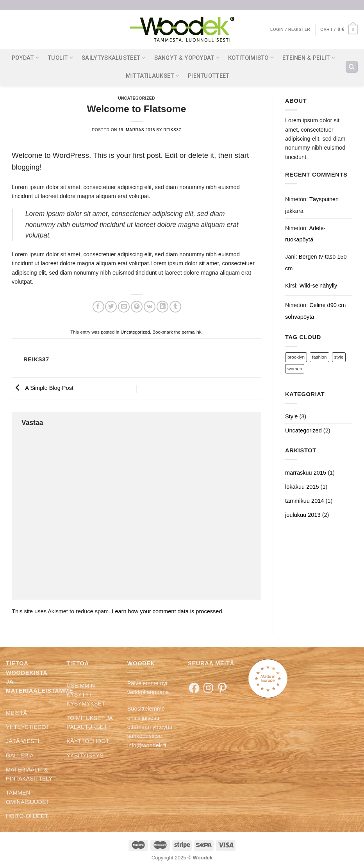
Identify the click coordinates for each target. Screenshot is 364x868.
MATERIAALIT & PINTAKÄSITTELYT (31, 774)
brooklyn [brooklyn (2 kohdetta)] (296, 357)
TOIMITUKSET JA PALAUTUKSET (89, 722)
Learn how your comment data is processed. (168, 611)
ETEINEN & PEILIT (309, 58)
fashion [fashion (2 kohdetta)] (319, 357)
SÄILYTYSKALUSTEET (113, 58)
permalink (191, 332)
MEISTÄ (16, 713)
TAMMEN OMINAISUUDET (28, 797)
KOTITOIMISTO (251, 58)
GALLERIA (20, 755)
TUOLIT (60, 58)
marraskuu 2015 (306, 473)
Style (291, 416)
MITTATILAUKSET (153, 76)
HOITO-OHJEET (27, 816)
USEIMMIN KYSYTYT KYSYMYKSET (86, 695)
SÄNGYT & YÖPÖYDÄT (187, 58)
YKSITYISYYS (85, 755)
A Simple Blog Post (43, 388)
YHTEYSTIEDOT (28, 727)
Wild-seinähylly (318, 286)
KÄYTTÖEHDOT (88, 741)
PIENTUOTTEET (209, 76)
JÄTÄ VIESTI (23, 741)
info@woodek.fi (147, 745)
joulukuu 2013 (303, 515)
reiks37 (172, 130)
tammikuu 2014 (304, 501)
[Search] (352, 67)
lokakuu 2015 (302, 487)
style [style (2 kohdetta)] (339, 357)
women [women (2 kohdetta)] (295, 369)
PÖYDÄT (25, 58)
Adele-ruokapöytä (305, 234)
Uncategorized (136, 98)
